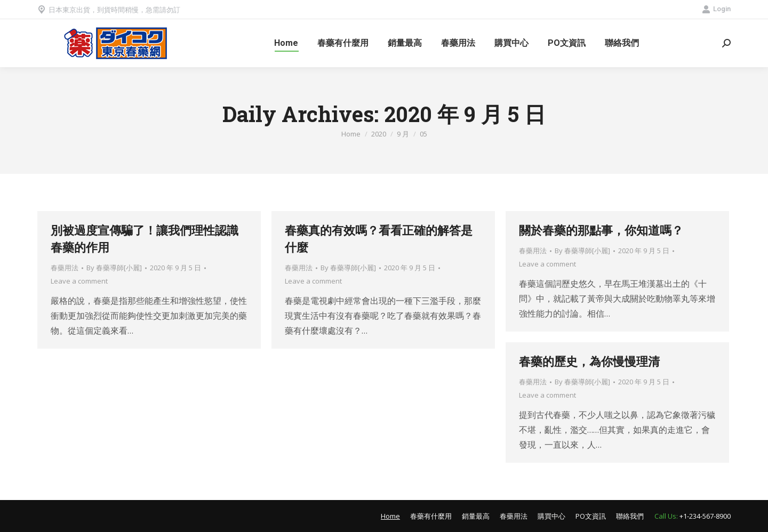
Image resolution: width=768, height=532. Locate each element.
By (114, 268)
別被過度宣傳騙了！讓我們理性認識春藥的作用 (145, 239)
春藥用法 (65, 268)
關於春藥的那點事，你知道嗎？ (601, 230)
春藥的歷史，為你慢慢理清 (589, 361)
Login (716, 9)
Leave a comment (79, 281)
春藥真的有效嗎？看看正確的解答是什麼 (379, 239)
